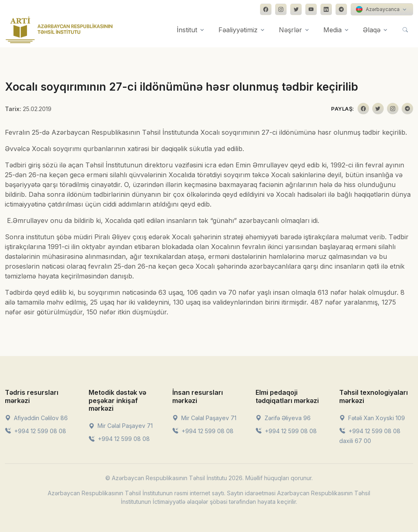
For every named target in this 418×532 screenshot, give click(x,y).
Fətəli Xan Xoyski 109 (372, 418)
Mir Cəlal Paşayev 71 (121, 426)
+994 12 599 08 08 (36, 431)
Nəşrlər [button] (290, 30)
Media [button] (332, 30)
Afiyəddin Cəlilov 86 (36, 418)
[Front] (59, 30)
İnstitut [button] (187, 30)
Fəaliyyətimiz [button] (238, 30)
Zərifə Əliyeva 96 (283, 418)
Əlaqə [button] (372, 30)
